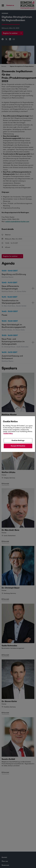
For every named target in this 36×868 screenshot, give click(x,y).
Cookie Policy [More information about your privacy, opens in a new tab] (8, 433)
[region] (18, 434)
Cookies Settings (18, 440)
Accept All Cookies (18, 446)
